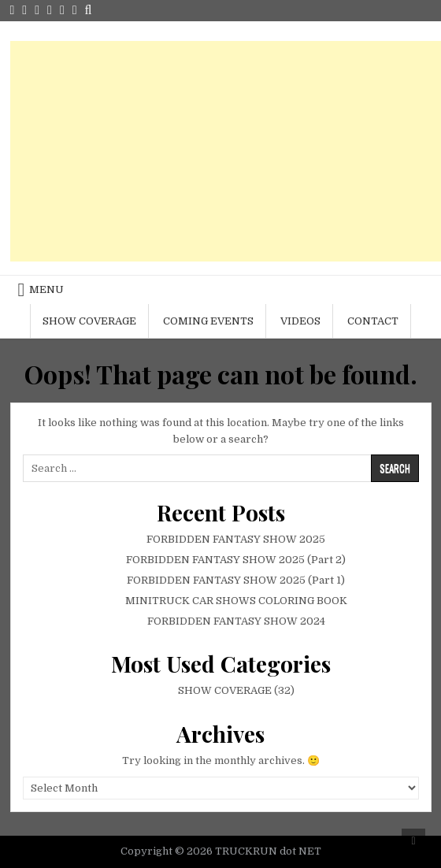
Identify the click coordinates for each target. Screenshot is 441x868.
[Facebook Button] (24, 10)
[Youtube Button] (50, 10)
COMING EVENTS (208, 321)
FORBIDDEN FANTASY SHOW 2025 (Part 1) (236, 580)
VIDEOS (300, 321)
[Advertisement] (226, 151)
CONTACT (373, 321)
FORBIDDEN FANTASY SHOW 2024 (236, 621)
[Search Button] (89, 10)
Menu (46, 289)
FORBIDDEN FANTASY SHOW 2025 (236, 539)
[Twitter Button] (13, 10)
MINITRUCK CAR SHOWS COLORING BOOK (236, 601)
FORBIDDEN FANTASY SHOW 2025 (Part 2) (236, 560)
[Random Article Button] (62, 10)
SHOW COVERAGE (89, 321)
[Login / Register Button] (75, 10)
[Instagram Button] (37, 10)
